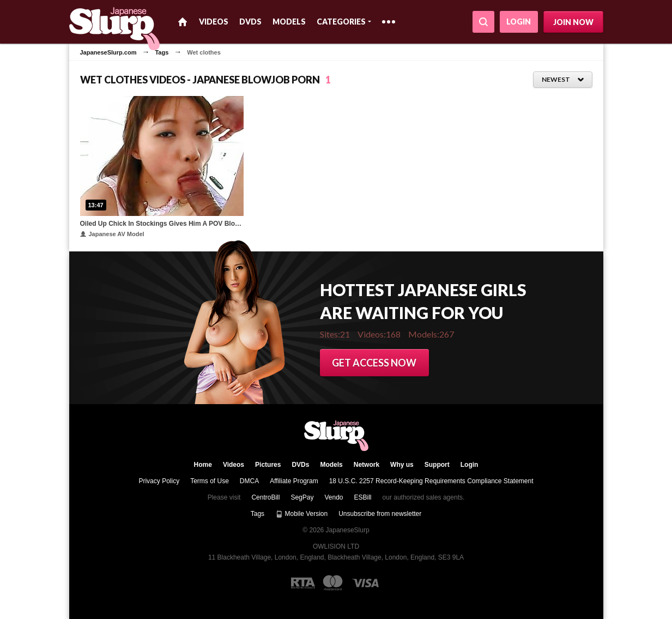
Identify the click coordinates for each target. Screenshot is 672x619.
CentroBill (265, 497)
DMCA (249, 481)
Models (289, 22)
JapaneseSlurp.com (108, 52)
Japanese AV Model (112, 234)
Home (183, 22)
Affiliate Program (294, 481)
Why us (402, 465)
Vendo (334, 497)
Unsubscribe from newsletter (380, 514)
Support (437, 465)
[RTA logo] (303, 583)
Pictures (268, 465)
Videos (214, 22)
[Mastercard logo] (333, 583)
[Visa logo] (366, 583)
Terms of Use (210, 481)
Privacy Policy (159, 481)
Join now (573, 22)
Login (519, 22)
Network (367, 465)
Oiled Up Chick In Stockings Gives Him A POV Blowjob (162, 224)
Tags (162, 52)
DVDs (250, 22)
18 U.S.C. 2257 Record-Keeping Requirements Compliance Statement (431, 481)
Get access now (374, 363)
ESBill (363, 497)
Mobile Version (301, 514)
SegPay (302, 497)
